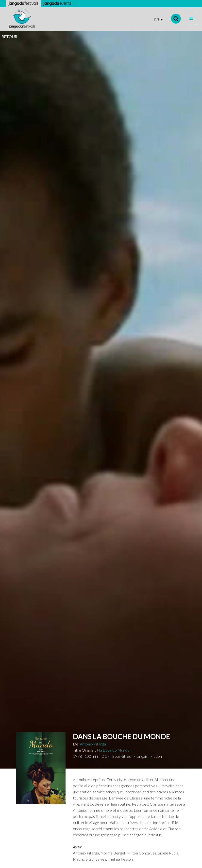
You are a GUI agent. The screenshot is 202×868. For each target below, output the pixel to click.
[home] (22, 19)
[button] (191, 18)
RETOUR (9, 36)
